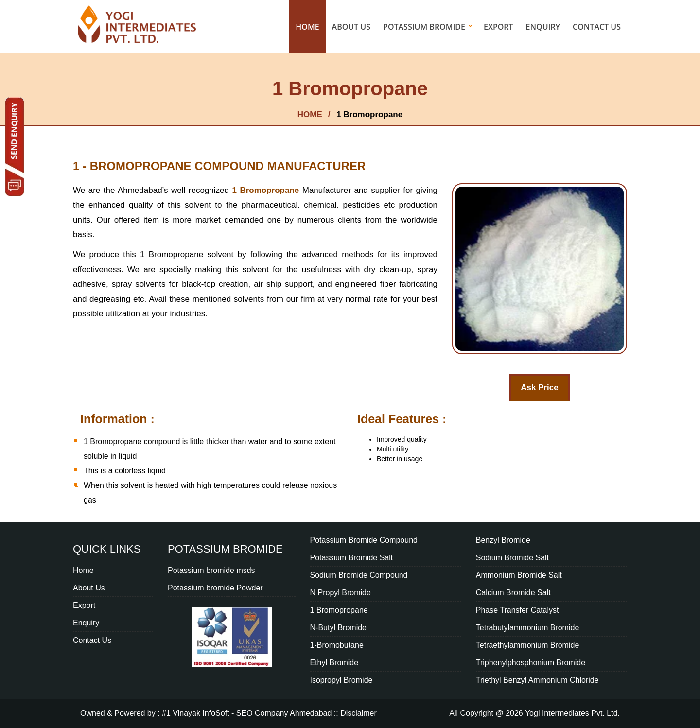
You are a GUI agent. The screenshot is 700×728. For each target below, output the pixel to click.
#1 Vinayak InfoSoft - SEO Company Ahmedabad (247, 713)
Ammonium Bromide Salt (519, 575)
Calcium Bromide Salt (513, 593)
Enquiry (543, 27)
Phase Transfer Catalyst (517, 610)
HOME (310, 114)
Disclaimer (359, 713)
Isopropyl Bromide (341, 680)
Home (307, 27)
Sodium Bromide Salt (512, 558)
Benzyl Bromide (503, 540)
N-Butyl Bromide (338, 628)
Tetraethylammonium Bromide (528, 645)
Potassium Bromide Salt (352, 558)
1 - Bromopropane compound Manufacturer (219, 166)
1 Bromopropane (267, 190)
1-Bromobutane (337, 645)
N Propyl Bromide (341, 593)
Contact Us (597, 27)
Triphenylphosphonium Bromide (531, 663)
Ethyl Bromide (334, 663)
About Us (351, 27)
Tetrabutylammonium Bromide (528, 628)
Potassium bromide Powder (215, 588)
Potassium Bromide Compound (364, 540)
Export (499, 27)
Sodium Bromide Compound (359, 575)
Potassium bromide (424, 27)
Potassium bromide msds (211, 570)
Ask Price (540, 388)
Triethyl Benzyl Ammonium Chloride (537, 680)
